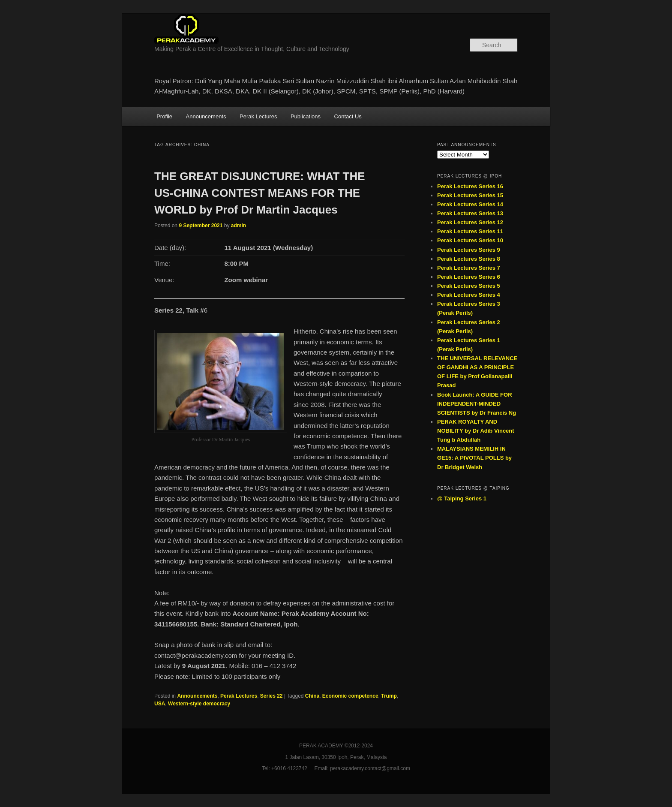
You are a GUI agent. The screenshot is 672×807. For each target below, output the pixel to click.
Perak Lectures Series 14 (470, 204)
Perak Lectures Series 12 (470, 222)
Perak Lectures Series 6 (469, 277)
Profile (164, 116)
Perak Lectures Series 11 (470, 231)
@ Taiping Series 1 (462, 498)
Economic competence (350, 696)
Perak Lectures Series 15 (470, 195)
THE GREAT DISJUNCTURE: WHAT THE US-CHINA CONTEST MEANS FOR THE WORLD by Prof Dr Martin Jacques (260, 193)
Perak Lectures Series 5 (469, 286)
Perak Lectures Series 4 (469, 295)
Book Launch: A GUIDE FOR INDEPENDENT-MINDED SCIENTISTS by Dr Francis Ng (477, 404)
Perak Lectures (258, 116)
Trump (389, 696)
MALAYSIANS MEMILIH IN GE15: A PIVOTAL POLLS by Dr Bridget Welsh (474, 458)
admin (238, 226)
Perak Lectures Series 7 (469, 268)
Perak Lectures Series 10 (470, 240)
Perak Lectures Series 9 (469, 250)
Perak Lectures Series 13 (470, 213)
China (312, 696)
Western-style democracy (199, 704)
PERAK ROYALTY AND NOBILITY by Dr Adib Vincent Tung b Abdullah (476, 431)
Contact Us (348, 116)
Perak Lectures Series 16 (470, 186)
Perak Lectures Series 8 (469, 259)
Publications (306, 116)
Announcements (206, 116)
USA (160, 704)
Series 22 (271, 696)
